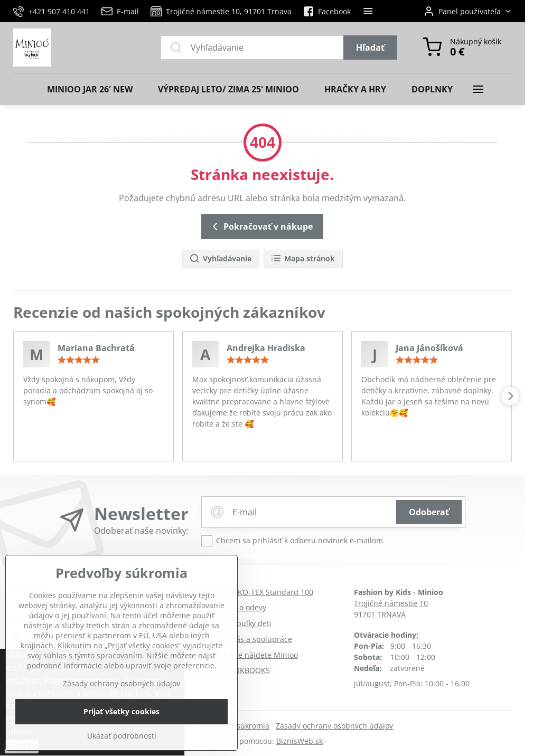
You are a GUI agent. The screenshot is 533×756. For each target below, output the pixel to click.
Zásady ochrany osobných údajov (334, 726)
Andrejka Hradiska (266, 348)
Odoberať (429, 512)
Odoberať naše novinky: (141, 531)
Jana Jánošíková (429, 348)
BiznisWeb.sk (300, 741)
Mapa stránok (303, 259)
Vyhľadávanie (220, 259)
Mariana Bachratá (96, 348)
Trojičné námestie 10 (391, 603)
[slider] (79, 360)
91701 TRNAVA (380, 614)
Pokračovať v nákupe (261, 226)
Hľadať (370, 48)
